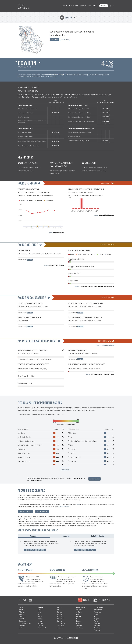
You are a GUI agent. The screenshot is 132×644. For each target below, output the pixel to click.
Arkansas (22, 612)
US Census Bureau (59, 233)
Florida (21, 628)
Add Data (30, 260)
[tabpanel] (66, 546)
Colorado (22, 619)
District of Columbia (25, 623)
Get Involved (104, 600)
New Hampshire (80, 607)
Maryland (59, 607)
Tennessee (98, 612)
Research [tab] (66, 536)
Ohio (77, 619)
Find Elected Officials (85, 550)
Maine (58, 610)
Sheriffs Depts (65, 39)
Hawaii (40, 610)
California (22, 616)
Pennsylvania (79, 625)
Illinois (40, 616)
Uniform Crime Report (86, 286)
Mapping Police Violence (57, 265)
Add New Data (94, 479)
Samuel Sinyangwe (64, 506)
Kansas (40, 621)
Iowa (39, 612)
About (65, 6)
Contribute (93, 6)
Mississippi (60, 619)
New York (78, 616)
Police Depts (54, 39)
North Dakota (60, 625)
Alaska (21, 607)
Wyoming (97, 630)
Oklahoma (78, 621)
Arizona (21, 614)
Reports (83, 6)
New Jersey (79, 610)
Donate (104, 6)
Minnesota (60, 614)
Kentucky (41, 623)
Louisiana (41, 625)
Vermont (97, 621)
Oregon (78, 623)
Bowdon (27, 63)
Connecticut (23, 621)
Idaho (40, 614)
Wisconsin (97, 625)
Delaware (22, 625)
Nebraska (60, 628)
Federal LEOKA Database (106, 215)
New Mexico (79, 612)
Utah (96, 616)
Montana (59, 621)
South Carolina (99, 607)
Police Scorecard (24, 6)
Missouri (59, 616)
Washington (98, 623)
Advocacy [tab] (34, 536)
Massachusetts (42, 628)
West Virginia (98, 628)
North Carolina (61, 623)
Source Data (42, 511)
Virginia (97, 619)
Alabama (22, 610)
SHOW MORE (66, 469)
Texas (96, 614)
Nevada (78, 614)
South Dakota (98, 610)
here (78, 504)
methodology (26, 511)
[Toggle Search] (114, 6)
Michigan (59, 612)
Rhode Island (79, 628)
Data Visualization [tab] (98, 536)
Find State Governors (35, 550)
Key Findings (74, 6)
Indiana (40, 619)
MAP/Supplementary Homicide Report (102, 374)
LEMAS (112, 286)
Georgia (66, 17)
